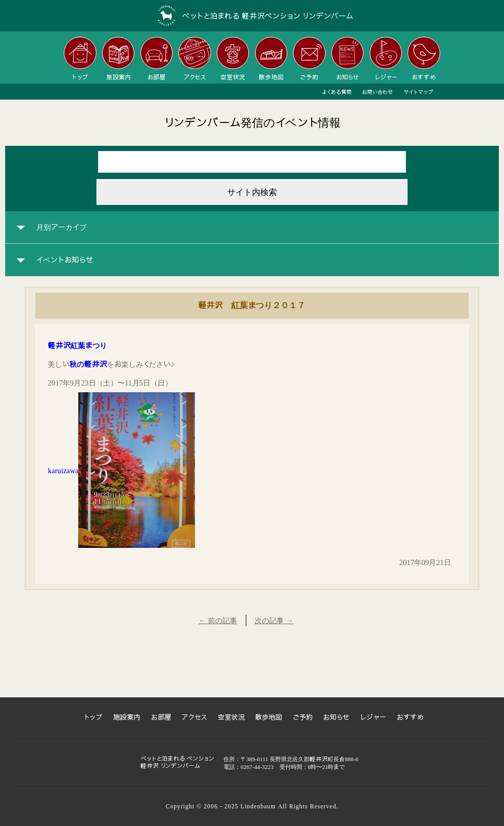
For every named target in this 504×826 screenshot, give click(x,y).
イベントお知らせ (65, 260)
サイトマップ (418, 92)
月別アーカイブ (61, 227)
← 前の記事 (218, 621)
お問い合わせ (377, 92)
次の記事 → (274, 621)
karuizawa (63, 471)
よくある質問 (337, 92)
